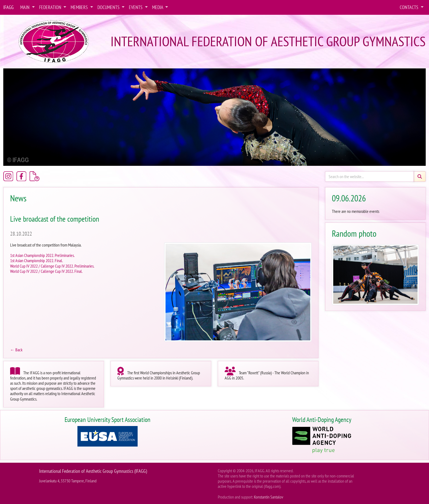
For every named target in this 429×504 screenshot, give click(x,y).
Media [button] (158, 7)
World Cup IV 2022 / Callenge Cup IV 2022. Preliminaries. (52, 266)
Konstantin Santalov (269, 497)
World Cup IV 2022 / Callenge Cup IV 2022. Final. (46, 271)
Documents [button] (109, 7)
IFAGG (8, 7)
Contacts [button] (410, 7)
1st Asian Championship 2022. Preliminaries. (42, 255)
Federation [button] (51, 7)
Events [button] (136, 7)
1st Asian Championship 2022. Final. (37, 260)
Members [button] (80, 7)
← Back (16, 350)
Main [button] (25, 7)
